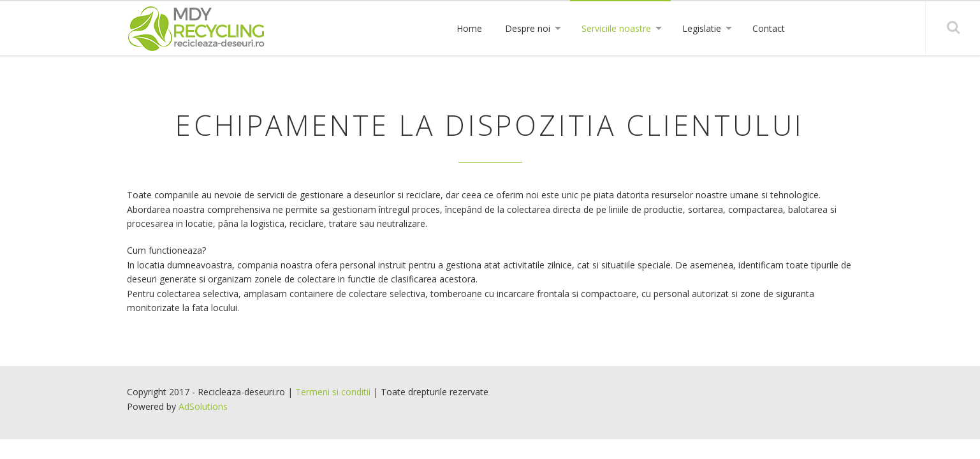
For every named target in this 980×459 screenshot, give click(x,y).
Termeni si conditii (333, 392)
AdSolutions (203, 406)
